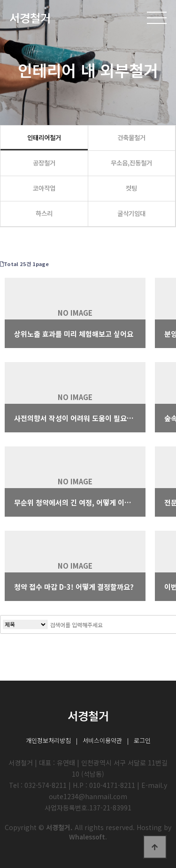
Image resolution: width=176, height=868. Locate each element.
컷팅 (131, 188)
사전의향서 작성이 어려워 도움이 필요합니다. (75, 418)
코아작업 (44, 188)
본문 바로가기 (0, 0)
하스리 (44, 213)
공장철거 (44, 163)
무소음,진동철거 (131, 163)
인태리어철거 (44, 137)
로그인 (142, 740)
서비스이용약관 (102, 740)
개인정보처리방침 (48, 740)
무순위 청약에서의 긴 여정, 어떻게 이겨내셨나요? (75, 502)
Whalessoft (87, 837)
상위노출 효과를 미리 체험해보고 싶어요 (74, 334)
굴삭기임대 (131, 213)
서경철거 (30, 18)
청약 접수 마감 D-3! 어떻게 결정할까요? (74, 587)
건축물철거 (131, 137)
